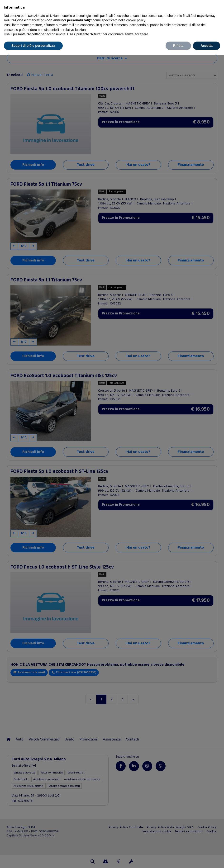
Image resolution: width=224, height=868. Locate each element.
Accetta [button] (207, 46)
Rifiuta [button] (178, 46)
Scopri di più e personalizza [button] (33, 46)
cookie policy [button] (136, 20)
